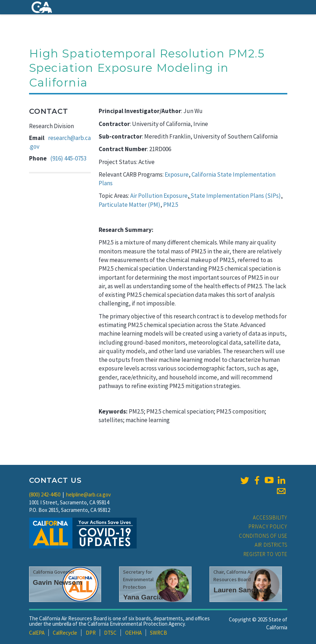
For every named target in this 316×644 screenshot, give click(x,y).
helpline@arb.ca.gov (88, 494)
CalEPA (37, 633)
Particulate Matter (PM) (129, 205)
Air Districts (271, 545)
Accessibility (270, 517)
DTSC (110, 633)
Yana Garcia (143, 597)
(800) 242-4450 (45, 494)
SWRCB (159, 633)
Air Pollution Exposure (159, 196)
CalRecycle (65, 633)
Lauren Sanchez (240, 590)
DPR (91, 633)
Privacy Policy (268, 526)
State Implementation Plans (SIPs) (236, 196)
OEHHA (133, 633)
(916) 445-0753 (68, 158)
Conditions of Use (263, 536)
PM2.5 (171, 205)
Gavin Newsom (58, 582)
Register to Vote (265, 554)
